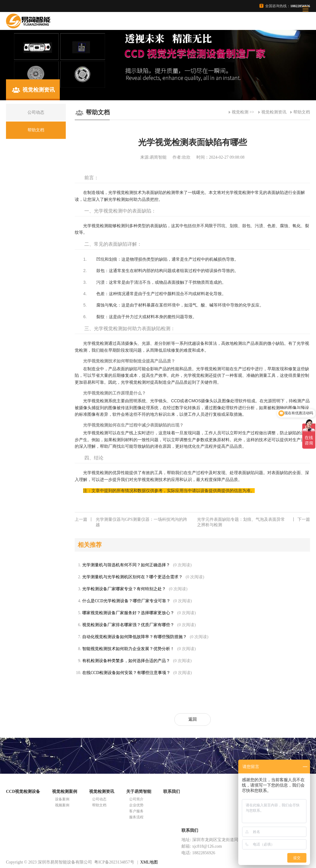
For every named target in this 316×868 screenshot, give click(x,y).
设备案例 (62, 799)
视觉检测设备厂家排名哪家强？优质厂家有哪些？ (128, 625)
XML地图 (149, 862)
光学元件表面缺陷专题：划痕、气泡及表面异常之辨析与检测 (254, 522)
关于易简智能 (139, 792)
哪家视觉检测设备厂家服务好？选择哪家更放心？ (128, 613)
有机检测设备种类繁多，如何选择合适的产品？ (126, 661)
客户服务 (136, 811)
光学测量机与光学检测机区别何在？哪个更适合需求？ (132, 577)
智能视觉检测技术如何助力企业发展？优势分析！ (128, 649)
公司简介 (136, 799)
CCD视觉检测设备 (23, 792)
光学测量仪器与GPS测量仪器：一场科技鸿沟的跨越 (131, 522)
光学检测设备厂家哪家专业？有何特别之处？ (124, 589)
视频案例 (62, 805)
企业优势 (136, 805)
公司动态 (99, 799)
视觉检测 (240, 112)
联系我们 (172, 792)
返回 (193, 719)
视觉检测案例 (65, 792)
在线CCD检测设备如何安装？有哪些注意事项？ (126, 673)
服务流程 (136, 817)
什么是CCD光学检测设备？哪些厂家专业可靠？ (126, 601)
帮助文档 (302, 112)
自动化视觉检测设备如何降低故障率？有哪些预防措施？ (135, 637)
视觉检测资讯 (274, 112)
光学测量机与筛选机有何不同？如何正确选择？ (126, 565)
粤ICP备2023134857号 (114, 862)
